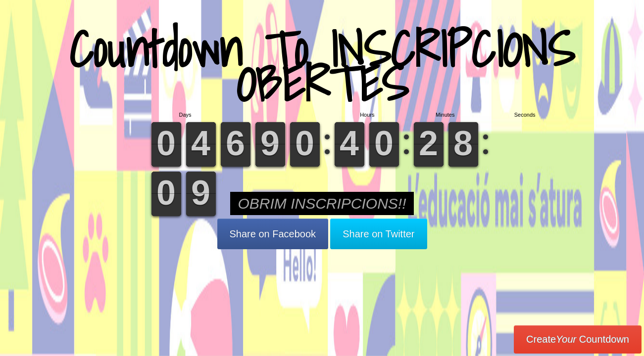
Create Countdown (578, 339)
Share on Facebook (273, 234)
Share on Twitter (378, 234)
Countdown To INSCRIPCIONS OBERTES (322, 67)
